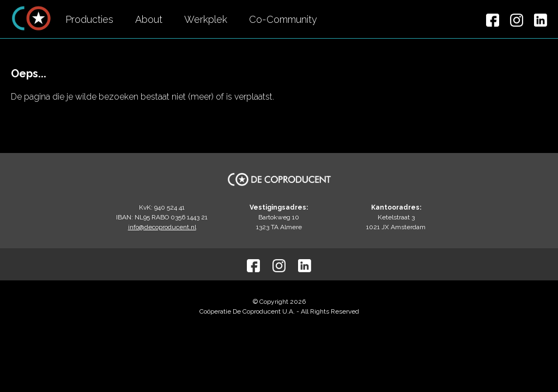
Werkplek (206, 19)
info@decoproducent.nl (162, 227)
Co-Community (283, 19)
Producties (89, 19)
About (149, 19)
